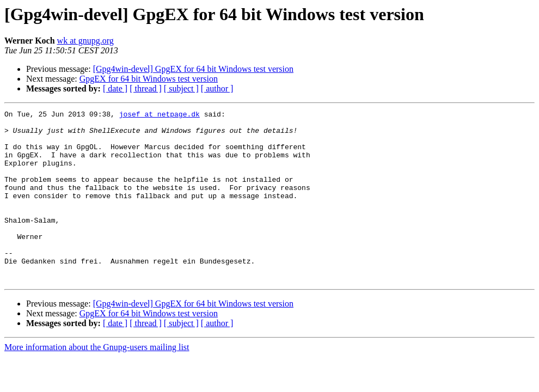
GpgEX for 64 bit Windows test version (149, 79)
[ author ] (217, 88)
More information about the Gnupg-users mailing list (97, 381)
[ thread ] (146, 88)
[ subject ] (181, 88)
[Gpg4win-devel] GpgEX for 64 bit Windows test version (193, 69)
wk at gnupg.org (85, 41)
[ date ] (115, 88)
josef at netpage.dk (160, 115)
